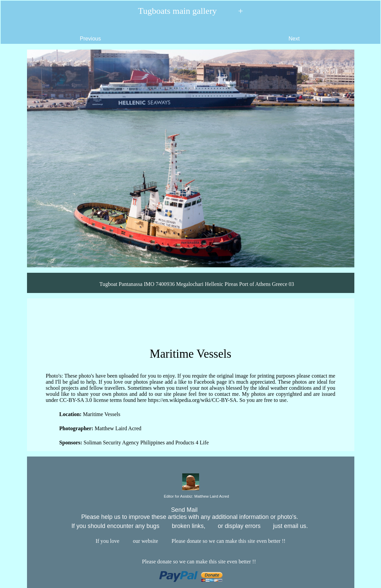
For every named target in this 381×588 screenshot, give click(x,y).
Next (331, 33)
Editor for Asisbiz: (190, 497)
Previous (54, 33)
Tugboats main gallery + (190, 11)
